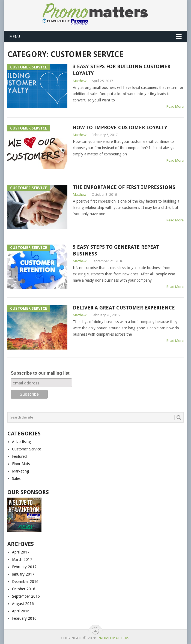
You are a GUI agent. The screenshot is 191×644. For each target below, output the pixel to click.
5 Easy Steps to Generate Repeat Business (116, 250)
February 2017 (24, 567)
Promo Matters (113, 638)
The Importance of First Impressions (124, 187)
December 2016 (25, 582)
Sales (16, 479)
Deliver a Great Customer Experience (124, 308)
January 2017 (23, 574)
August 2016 (23, 604)
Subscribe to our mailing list (40, 373)
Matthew (80, 81)
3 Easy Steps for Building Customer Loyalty (122, 70)
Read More (175, 106)
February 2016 (24, 618)
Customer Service (26, 449)
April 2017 (21, 552)
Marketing (20, 471)
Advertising (21, 442)
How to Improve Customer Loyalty (120, 127)
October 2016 (24, 589)
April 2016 (21, 611)
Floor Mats (21, 464)
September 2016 (26, 596)
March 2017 (22, 559)
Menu (15, 37)
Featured (19, 456)
